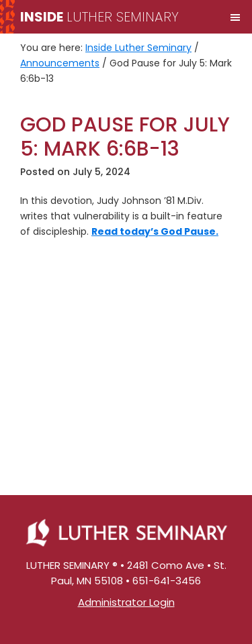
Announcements (60, 63)
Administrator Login (126, 602)
